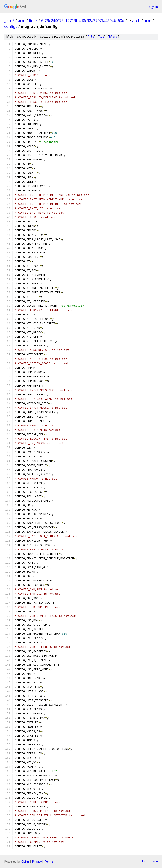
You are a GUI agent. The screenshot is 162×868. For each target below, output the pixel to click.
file (91, 37)
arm (22, 20)
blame (113, 37)
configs (11, 26)
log (102, 37)
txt (144, 861)
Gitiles (25, 861)
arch (136, 20)
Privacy (37, 861)
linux (33, 20)
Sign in (153, 7)
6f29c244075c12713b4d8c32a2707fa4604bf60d (83, 20)
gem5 (9, 20)
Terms (49, 861)
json (154, 861)
